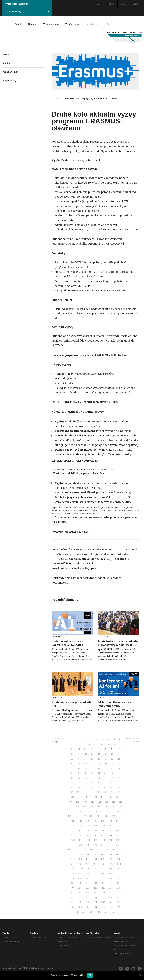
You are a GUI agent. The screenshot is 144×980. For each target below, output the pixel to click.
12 (76, 744)
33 (105, 754)
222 (118, 874)
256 (111, 897)
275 (99, 912)
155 (95, 831)
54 (85, 768)
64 (99, 773)
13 (83, 744)
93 (78, 792)
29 (79, 754)
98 (112, 792)
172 (118, 840)
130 (70, 816)
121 (113, 807)
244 (72, 893)
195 (73, 859)
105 (110, 797)
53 (79, 768)
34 (112, 754)
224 (80, 878)
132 (84, 816)
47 (92, 764)
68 (72, 778)
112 (107, 802)
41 (105, 759)
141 (95, 821)
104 (103, 797)
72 (99, 778)
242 (111, 888)
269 (104, 907)
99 (119, 792)
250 (119, 893)
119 (99, 807)
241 (103, 888)
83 (119, 783)
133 (92, 816)
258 (72, 902)
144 (118, 821)
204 (87, 864)
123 (73, 811)
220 (103, 874)
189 (80, 854)
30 (86, 754)
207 (111, 864)
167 (81, 840)
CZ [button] (99, 4)
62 (85, 773)
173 (73, 845)
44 (72, 764)
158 (118, 831)
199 (103, 859)
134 (99, 816)
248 (103, 893)
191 (95, 854)
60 (72, 773)
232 (87, 883)
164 (110, 835)
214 (110, 869)
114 (121, 802)
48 (99, 764)
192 (103, 854)
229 (119, 878)
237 (72, 888)
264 (119, 902)
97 (106, 792)
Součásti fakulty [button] (27, 12)
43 (119, 759)
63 (92, 773)
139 (80, 821)
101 (80, 797)
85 (79, 787)
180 (70, 850)
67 (119, 773)
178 (110, 845)
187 (121, 850)
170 (103, 840)
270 (111, 907)
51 (119, 764)
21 (79, 749)
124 (81, 811)
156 (103, 831)
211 (88, 869)
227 (103, 878)
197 (88, 859)
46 (86, 764)
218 (88, 874)
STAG (111, 4)
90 (112, 787)
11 (70, 744)
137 (121, 816)
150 (111, 826)
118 (92, 807)
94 (85, 792)
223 (72, 878)
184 (99, 850)
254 (95, 897)
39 (92, 759)
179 (118, 845)
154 (88, 831)
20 (72, 749)
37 (79, 759)
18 (114, 744)
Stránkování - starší (133, 740)
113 (114, 802)
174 (81, 845)
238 (80, 888)
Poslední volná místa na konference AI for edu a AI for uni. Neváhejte (67, 645)
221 (110, 874)
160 (80, 835)
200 (111, 859)
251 (72, 897)
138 (73, 821)
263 (111, 902)
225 (88, 878)
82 (112, 783)
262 (103, 902)
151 (118, 826)
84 (72, 787)
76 (72, 783)
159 (73, 835)
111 (100, 802)
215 (118, 869)
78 (86, 783)
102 (88, 797)
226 (95, 878)
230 (72, 883)
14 (89, 744)
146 (81, 826)
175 (88, 845)
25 (105, 749)
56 (99, 768)
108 (78, 802)
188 (73, 854)
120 (106, 807)
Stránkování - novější (58, 740)
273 (84, 912)
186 (114, 850)
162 (95, 835)
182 (84, 850)
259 (80, 902)
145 (73, 826)
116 (77, 807)
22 (85, 749)
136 (114, 816)
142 (103, 821)
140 (88, 821)
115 (70, 807)
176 (95, 845)
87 (92, 787)
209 (73, 869)
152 (73, 831)
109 (85, 802)
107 (70, 802)
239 (88, 888)
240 (95, 888)
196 (80, 859)
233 (95, 883)
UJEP (135, 4)
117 (85, 807)
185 (106, 850)
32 (99, 754)
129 (118, 811)
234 (103, 883)
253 (87, 897)
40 (99, 759)
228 (111, 878)
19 (120, 744)
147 (88, 826)
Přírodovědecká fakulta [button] (27, 4)
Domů (57, 98)
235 (111, 883)
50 (113, 764)
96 (99, 792)
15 (95, 744)
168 (88, 840)
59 (119, 768)
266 (80, 907)
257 (118, 897)
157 (110, 831)
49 (106, 764)
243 (119, 888)
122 (120, 807)
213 (103, 869)
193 (110, 854)
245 (80, 893)
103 (95, 797)
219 (95, 874)
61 (79, 773)
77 (79, 783)
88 (99, 787)
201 (118, 859)
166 (73, 840)
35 (119, 754)
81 (106, 783)
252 (80, 897)
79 (92, 783)
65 (105, 773)
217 (80, 874)
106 (118, 797)
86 (85, 787)
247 (96, 893)
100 (73, 797)
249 (111, 893)
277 (115, 912)
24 (99, 749)
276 (107, 912)
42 (112, 759)
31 (92, 754)
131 (77, 816)
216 (73, 874)
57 (105, 768)
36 (72, 759)
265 (72, 907)
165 (118, 835)
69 (79, 778)
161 (88, 835)
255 (103, 897)
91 (119, 787)
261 (95, 902)
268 (96, 907)
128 (110, 811)
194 (118, 854)
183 (92, 850)
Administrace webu (12, 968)
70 (86, 778)
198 (95, 859)
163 (103, 835)
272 (76, 912)
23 (92, 749)
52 (72, 768)
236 (118, 883)
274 (91, 912)
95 (92, 792)
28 (72, 754)
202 (72, 864)
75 (119, 778)
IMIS (123, 4)
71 (92, 778)
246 (88, 893)
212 (96, 869)
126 (95, 811)
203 (80, 864)
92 (72, 792)
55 (92, 768)
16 (102, 744)
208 (119, 864)
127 (103, 811)
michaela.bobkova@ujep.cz (78, 568)
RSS (25, 968)
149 (103, 826)
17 (108, 744)
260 (88, 902)
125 (88, 811)
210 (81, 869)
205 (95, 864)
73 (105, 778)
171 (111, 840)
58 (112, 768)
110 (93, 802)
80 (99, 783)
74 (112, 778)
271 (119, 907)
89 (105, 787)
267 (88, 907)
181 (77, 850)
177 (103, 845)
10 (120, 740)
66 (112, 773)
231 (80, 883)
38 (85, 759)
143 (110, 821)
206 (103, 864)
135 (106, 816)
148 (96, 826)
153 (81, 831)
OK (90, 975)
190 (88, 854)
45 (79, 764)
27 (119, 749)
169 (96, 840)
